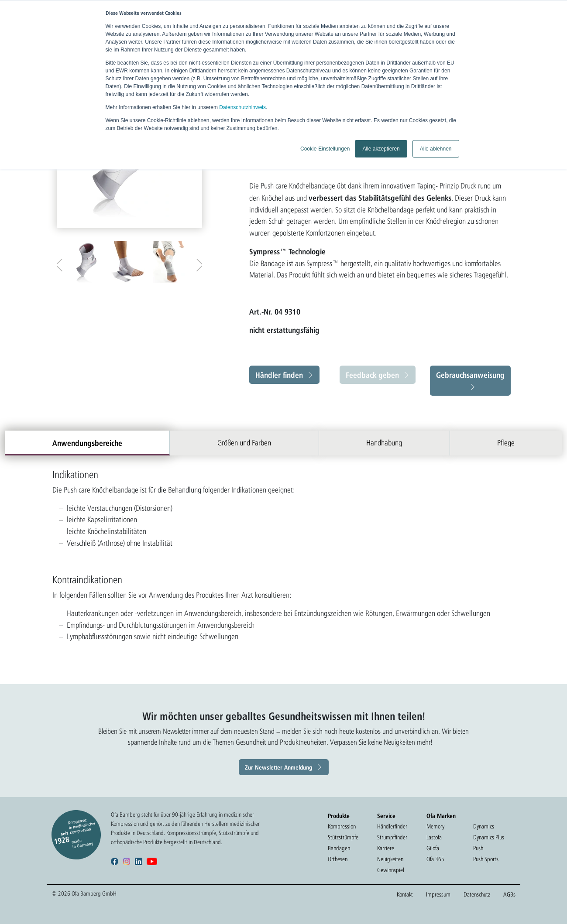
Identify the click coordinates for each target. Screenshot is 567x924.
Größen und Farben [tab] (244, 443)
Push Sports (486, 859)
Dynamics (484, 826)
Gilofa (433, 848)
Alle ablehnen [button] (436, 149)
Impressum (438, 894)
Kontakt (405, 894)
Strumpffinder (392, 837)
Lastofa (434, 837)
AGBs (509, 894)
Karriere (386, 848)
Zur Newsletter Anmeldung (278, 767)
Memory (435, 826)
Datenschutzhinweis (242, 107)
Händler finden (279, 375)
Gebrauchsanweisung (470, 375)
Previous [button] (61, 263)
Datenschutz (477, 894)
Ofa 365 (435, 859)
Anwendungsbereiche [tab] (87, 443)
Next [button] (198, 263)
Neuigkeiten (390, 859)
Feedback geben (372, 375)
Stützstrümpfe (343, 837)
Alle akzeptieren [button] (381, 149)
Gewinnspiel (391, 870)
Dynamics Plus (489, 837)
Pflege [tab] (506, 443)
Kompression (342, 826)
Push (478, 848)
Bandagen (339, 848)
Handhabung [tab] (384, 443)
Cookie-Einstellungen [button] (325, 149)
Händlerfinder (392, 826)
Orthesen (338, 859)
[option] (87, 262)
